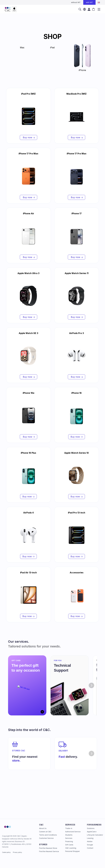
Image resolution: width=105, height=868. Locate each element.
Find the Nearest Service (49, 851)
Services (69, 838)
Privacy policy (17, 852)
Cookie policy (6, 852)
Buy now (29, 137)
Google (90, 845)
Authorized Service (73, 832)
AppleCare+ (92, 832)
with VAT (89, 2)
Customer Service (46, 838)
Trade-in (69, 828)
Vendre (26, 839)
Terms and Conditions (48, 835)
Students (69, 835)
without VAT (76, 2)
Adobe (90, 841)
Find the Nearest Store (48, 848)
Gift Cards (69, 845)
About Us (43, 828)
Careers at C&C (45, 832)
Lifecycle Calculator (95, 835)
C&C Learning (71, 848)
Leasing (90, 838)
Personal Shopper (72, 851)
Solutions (91, 828)
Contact (90, 848)
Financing (69, 841)
